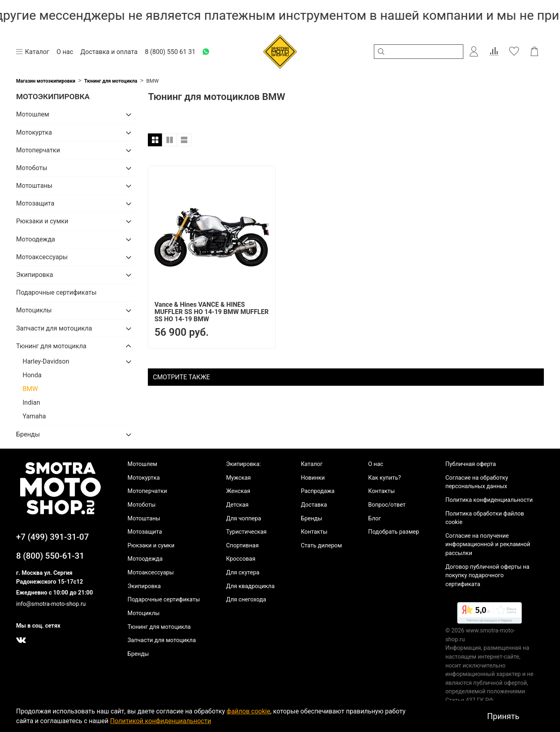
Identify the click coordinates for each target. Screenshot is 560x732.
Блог (375, 519)
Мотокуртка (34, 132)
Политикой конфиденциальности (161, 721)
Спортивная (242, 546)
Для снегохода (246, 600)
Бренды (28, 434)
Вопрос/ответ (387, 505)
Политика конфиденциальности (489, 500)
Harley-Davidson (46, 361)
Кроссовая (241, 559)
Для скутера (243, 573)
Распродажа (318, 491)
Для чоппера (244, 519)
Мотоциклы (34, 310)
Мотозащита (35, 203)
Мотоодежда (36, 239)
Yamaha (34, 416)
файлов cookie (249, 711)
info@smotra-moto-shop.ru (51, 604)
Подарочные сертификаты (56, 292)
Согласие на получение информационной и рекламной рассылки (488, 545)
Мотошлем (33, 114)
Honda (32, 375)
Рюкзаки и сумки (42, 221)
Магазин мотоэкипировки (46, 81)
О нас (376, 464)
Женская (238, 491)
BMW (30, 389)
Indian (31, 402)
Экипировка (35, 275)
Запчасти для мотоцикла (54, 328)
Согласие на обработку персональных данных (477, 482)
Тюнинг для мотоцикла (111, 81)
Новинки (313, 478)
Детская (237, 505)
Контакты (314, 532)
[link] (489, 614)
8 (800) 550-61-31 (50, 556)
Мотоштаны (34, 186)
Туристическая (246, 532)
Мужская (238, 478)
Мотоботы (32, 168)
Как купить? (385, 478)
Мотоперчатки (38, 150)
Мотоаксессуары (42, 257)
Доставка (314, 505)
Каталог (312, 464)
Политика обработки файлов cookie (484, 518)
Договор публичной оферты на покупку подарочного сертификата (487, 576)
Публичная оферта (471, 464)
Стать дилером (321, 546)
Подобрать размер (394, 532)
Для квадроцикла (250, 586)
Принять (503, 716)
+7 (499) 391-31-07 (53, 537)
